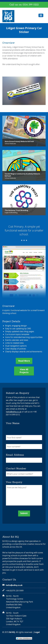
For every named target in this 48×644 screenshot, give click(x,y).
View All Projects (24, 371)
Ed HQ (12, 632)
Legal (37, 632)
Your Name (13, 423)
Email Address (15, 455)
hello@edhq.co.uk (14, 412)
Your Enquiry (14, 482)
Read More (24, 361)
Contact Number (16, 469)
